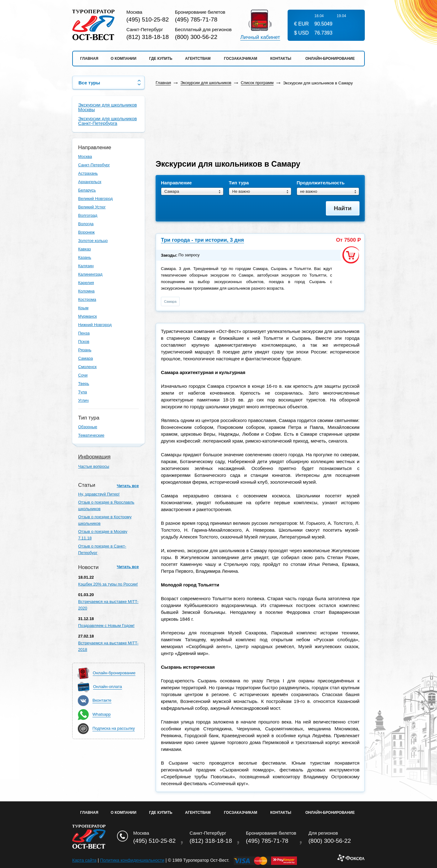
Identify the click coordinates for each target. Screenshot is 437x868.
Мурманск (87, 316)
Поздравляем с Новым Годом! (106, 626)
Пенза (84, 333)
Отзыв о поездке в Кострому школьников (105, 520)
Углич (83, 400)
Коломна (86, 291)
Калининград (90, 274)
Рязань (85, 350)
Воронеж (86, 232)
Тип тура (239, 183)
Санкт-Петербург (94, 165)
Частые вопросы (94, 466)
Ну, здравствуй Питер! (99, 494)
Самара (85, 358)
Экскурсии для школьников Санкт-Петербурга (108, 121)
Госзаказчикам (240, 59)
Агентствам (198, 59)
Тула (82, 392)
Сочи (83, 375)
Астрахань (88, 173)
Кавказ (85, 249)
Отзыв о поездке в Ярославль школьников (106, 505)
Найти (343, 208)
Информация (94, 457)
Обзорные (88, 427)
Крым (83, 308)
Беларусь (87, 190)
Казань (85, 257)
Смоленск (87, 367)
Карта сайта (84, 860)
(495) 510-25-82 (148, 19)
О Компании (124, 813)
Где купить (161, 59)
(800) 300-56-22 (196, 37)
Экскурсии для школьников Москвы (108, 107)
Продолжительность (321, 183)
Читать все (128, 486)
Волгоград (88, 215)
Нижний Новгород (95, 325)
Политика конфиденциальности (132, 860)
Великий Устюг (92, 207)
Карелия (86, 283)
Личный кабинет (260, 37)
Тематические (91, 435)
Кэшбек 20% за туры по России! (108, 584)
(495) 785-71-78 (196, 19)
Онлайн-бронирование (330, 59)
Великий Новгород (95, 199)
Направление (176, 183)
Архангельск (90, 182)
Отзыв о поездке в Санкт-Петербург (102, 549)
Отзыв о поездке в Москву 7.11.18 (103, 535)
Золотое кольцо (93, 241)
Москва (85, 157)
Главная (89, 59)
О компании (124, 59)
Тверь (84, 384)
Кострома (87, 299)
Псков (84, 342)
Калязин (86, 266)
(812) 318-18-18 (148, 37)
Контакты (281, 59)
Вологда (86, 224)
